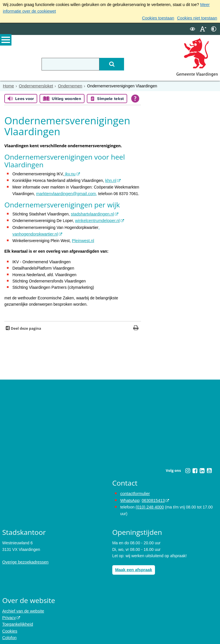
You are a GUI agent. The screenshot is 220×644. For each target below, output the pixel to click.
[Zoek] (116, 63)
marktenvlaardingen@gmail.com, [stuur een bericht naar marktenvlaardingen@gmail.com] (65, 192)
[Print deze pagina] (136, 326)
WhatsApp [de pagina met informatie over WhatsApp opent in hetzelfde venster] (130, 497)
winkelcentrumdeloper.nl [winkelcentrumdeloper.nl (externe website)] (97, 219)
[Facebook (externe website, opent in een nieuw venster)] (195, 468)
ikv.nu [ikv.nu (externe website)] (69, 173)
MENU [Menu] (6, 40)
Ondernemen (68, 85)
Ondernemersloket (35, 85)
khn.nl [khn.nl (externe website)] (110, 179)
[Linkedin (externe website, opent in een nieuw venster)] (202, 468)
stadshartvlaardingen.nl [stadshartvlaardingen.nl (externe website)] (92, 213)
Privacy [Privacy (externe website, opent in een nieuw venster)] (9, 613)
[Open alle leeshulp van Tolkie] (135, 98)
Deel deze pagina (25, 326)
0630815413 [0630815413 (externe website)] (152, 497)
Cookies (10, 626)
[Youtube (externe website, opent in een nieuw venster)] (209, 468)
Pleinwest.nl (83, 238)
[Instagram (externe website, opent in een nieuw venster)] (188, 468)
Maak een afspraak (133, 566)
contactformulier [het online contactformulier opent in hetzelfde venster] (135, 491)
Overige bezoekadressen (25, 559)
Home (8, 85)
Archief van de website (22, 607)
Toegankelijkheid (17, 620)
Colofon (9, 633)
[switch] (192, 28)
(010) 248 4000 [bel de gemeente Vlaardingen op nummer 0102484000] (149, 504)
